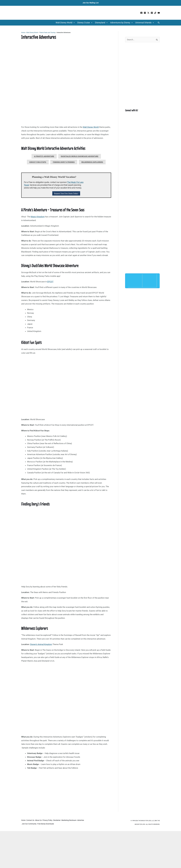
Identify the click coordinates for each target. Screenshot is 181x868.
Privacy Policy (50, 821)
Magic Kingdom (38, 217)
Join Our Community (38, 824)
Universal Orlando (145, 23)
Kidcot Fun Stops (38, 162)
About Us (40, 821)
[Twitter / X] (148, 13)
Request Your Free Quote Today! (66, 193)
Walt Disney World (65, 23)
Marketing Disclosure (73, 821)
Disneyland (101, 23)
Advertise (25, 824)
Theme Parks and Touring (47, 33)
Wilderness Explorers (92, 162)
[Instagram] (145, 13)
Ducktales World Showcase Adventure (80, 156)
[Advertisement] (66, 794)
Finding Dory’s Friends (64, 162)
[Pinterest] (152, 13)
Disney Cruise (85, 23)
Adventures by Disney (122, 23)
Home (23, 33)
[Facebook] (141, 13)
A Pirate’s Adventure (44, 156)
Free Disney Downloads (55, 824)
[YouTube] (159, 13)
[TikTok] (155, 13)
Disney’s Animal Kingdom (41, 644)
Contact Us (31, 821)
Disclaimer (60, 821)
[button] (159, 23)
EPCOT (50, 282)
